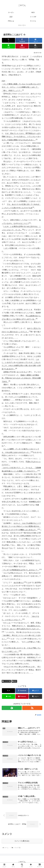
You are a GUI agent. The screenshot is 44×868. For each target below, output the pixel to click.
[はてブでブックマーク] (35, 40)
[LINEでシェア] (9, 46)
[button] (35, 46)
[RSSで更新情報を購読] (32, 708)
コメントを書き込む (22, 841)
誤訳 (14, 681)
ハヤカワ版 (6, 681)
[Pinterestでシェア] (22, 46)
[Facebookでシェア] (22, 40)
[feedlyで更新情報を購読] (12, 708)
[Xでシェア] (9, 40)
